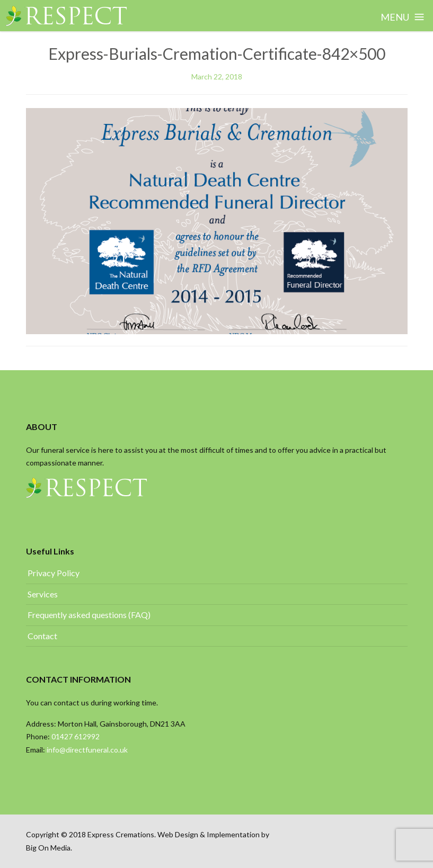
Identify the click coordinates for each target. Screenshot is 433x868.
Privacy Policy (54, 573)
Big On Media (48, 848)
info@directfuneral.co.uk (87, 750)
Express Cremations (121, 834)
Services (43, 594)
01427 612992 (76, 736)
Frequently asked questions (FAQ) (89, 615)
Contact (42, 636)
